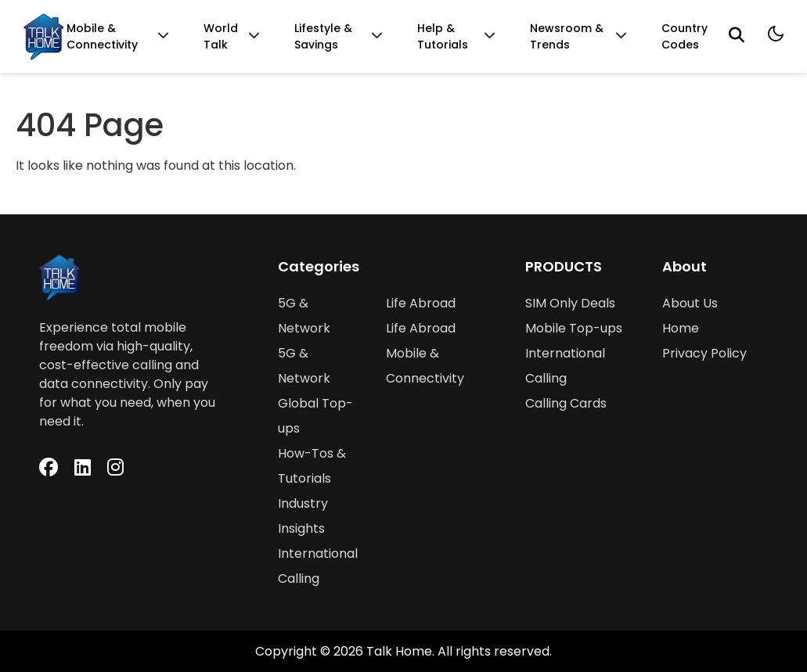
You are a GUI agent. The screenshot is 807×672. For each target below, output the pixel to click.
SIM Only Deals (570, 303)
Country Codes (685, 36)
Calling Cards (566, 403)
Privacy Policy (704, 353)
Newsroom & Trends (567, 36)
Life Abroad (421, 303)
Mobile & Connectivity (102, 36)
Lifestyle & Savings (323, 36)
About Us (690, 303)
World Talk (221, 36)
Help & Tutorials (443, 36)
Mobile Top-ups (574, 328)
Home (681, 328)
